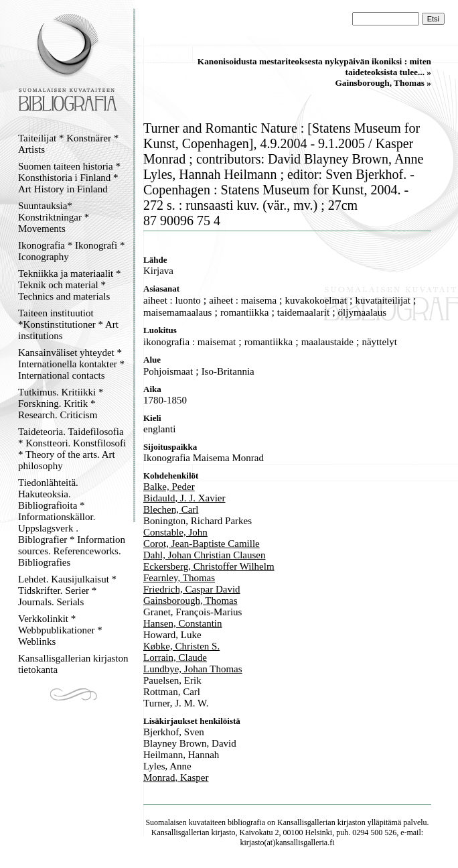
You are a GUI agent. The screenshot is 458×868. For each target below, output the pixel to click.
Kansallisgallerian (306, 822)
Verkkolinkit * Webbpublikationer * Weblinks (60, 630)
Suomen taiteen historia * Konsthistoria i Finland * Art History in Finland (69, 178)
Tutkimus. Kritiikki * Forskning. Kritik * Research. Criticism (61, 404)
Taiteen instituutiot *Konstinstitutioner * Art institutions (68, 324)
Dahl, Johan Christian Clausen (204, 555)
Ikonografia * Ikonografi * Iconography (72, 251)
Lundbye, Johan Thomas (193, 669)
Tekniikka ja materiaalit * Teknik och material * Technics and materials (69, 285)
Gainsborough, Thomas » (383, 83)
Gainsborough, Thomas (190, 601)
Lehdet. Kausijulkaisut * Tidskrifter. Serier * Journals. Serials (67, 591)
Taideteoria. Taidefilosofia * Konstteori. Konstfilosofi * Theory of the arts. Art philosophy (72, 449)
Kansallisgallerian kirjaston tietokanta (73, 664)
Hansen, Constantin (183, 623)
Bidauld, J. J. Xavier (184, 498)
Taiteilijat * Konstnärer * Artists (68, 144)
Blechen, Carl (171, 509)
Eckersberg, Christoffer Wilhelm (209, 566)
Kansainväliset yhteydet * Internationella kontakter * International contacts (71, 364)
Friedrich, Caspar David (192, 589)
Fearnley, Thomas (179, 578)
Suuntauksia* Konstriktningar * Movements (54, 217)
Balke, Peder (169, 487)
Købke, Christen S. (181, 646)
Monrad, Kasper (176, 778)
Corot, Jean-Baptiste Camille (202, 544)
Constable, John (175, 532)
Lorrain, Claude (175, 658)
